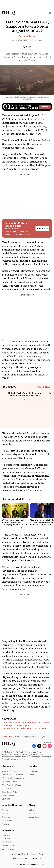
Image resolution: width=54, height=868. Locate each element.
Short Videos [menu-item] (34, 813)
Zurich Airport (39, 728)
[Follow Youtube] (44, 746)
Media (32, 805)
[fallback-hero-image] (15, 510)
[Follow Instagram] (50, 746)
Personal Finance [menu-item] (10, 820)
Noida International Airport (36, 722)
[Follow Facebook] (34, 746)
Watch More (44, 387)
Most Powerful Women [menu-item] (12, 785)
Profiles (33, 766)
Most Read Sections (12, 805)
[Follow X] (39, 746)
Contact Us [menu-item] (37, 858)
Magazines (8, 830)
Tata (5, 722)
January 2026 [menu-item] (8, 849)
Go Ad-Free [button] (42, 228)
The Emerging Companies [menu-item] (13, 778)
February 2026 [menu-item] (8, 846)
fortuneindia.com (27, 36)
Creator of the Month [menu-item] (11, 771)
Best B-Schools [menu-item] (8, 795)
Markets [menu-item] (6, 813)
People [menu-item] (31, 775)
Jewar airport (15, 722)
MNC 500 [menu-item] (6, 799)
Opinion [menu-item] (6, 824)
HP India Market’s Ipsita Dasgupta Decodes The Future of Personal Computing (24, 396)
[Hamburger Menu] (50, 13)
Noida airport (23, 725)
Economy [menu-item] (6, 817)
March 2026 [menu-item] (7, 842)
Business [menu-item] (6, 810)
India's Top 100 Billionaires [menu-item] (13, 775)
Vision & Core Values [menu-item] (22, 858)
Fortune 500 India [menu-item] (10, 782)
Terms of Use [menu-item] (38, 854)
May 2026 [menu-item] (6, 835)
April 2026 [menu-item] (6, 839)
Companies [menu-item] (33, 771)
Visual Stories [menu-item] (35, 817)
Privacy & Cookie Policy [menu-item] (21, 854)
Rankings (7, 766)
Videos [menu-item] (32, 810)
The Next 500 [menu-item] (8, 788)
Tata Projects (8, 725)
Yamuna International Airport (17, 728)
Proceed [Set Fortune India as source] (45, 107)
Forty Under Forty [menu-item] (10, 792)
